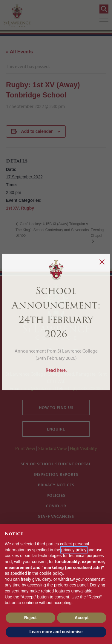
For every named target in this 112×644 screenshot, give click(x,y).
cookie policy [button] (51, 573)
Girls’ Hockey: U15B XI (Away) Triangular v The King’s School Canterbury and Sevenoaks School (52, 230)
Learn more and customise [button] (56, 632)
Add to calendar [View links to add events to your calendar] (37, 131)
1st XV (12, 208)
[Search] (104, 9)
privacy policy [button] (74, 550)
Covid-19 (56, 506)
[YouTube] (75, 350)
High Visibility (83, 448)
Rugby (28, 208)
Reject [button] (30, 618)
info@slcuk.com (38, 388)
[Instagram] (50, 350)
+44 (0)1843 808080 (83, 388)
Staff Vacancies (56, 516)
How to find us (56, 407)
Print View (25, 448)
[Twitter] (37, 350)
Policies (56, 495)
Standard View (53, 448)
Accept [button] (82, 618)
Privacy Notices (56, 485)
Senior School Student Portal (56, 464)
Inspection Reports (56, 474)
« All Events (19, 52)
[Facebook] (62, 350)
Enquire (56, 429)
